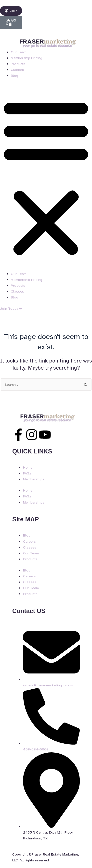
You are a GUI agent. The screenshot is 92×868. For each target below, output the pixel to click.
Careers (29, 541)
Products (18, 64)
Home (28, 467)
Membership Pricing (26, 58)
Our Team (19, 52)
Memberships (34, 479)
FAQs (27, 473)
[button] (46, 177)
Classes (17, 70)
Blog (14, 76)
